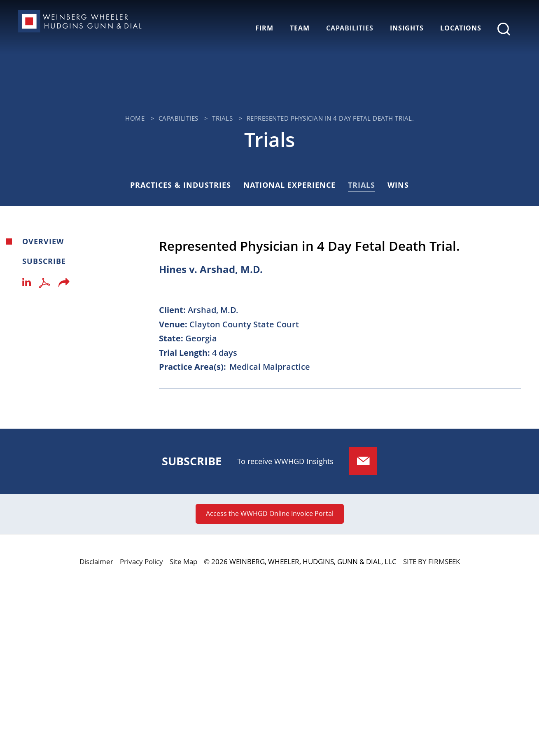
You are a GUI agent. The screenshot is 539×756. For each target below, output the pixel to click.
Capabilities (350, 28)
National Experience (289, 185)
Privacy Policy (141, 561)
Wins (398, 185)
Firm (264, 28)
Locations (461, 28)
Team (300, 28)
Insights (407, 28)
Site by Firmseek (432, 561)
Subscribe (44, 261)
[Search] (504, 29)
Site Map (183, 561)
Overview (43, 241)
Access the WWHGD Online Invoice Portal (270, 513)
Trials (222, 118)
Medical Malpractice (270, 366)
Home (135, 118)
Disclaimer (96, 561)
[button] (64, 285)
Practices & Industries (181, 185)
